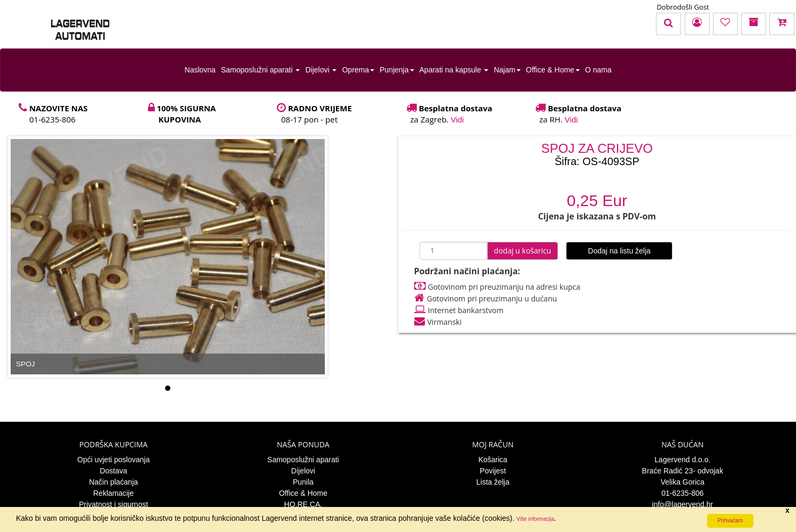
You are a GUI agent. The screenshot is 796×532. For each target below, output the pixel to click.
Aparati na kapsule (454, 70)
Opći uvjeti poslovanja (113, 460)
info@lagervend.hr (683, 504)
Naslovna (200, 70)
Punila (303, 482)
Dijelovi (321, 70)
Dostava (113, 471)
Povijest (493, 471)
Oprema (358, 70)
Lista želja (493, 482)
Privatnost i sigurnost (113, 504)
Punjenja (397, 70)
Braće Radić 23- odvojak (683, 471)
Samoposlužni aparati (261, 70)
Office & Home (553, 70)
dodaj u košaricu (523, 251)
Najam (507, 70)
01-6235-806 (682, 493)
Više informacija (535, 519)
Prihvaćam (730, 521)
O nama (598, 70)
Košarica (493, 460)
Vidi (457, 120)
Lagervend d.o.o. (682, 460)
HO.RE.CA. (303, 504)
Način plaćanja (113, 482)
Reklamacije (113, 493)
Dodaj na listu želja (619, 251)
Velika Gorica (683, 482)
